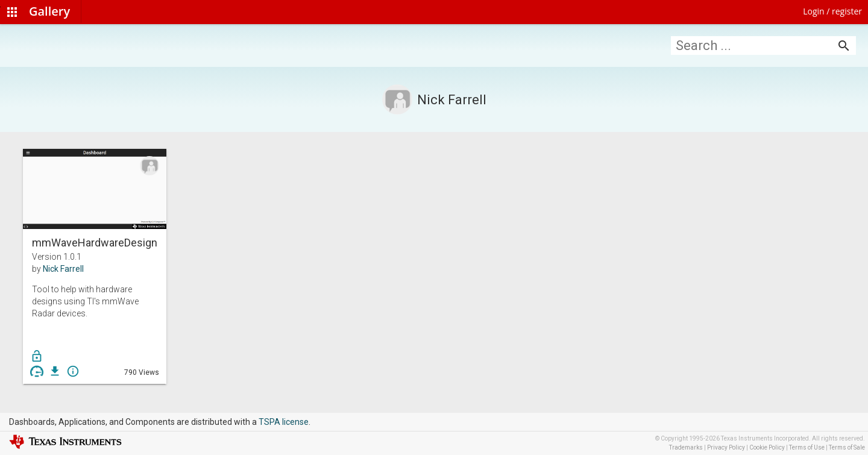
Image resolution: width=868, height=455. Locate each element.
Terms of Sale (847, 447)
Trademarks (686, 447)
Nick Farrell (63, 269)
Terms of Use (807, 447)
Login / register (832, 11)
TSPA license (284, 422)
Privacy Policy (726, 447)
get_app (55, 371)
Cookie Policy (767, 447)
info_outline (73, 371)
